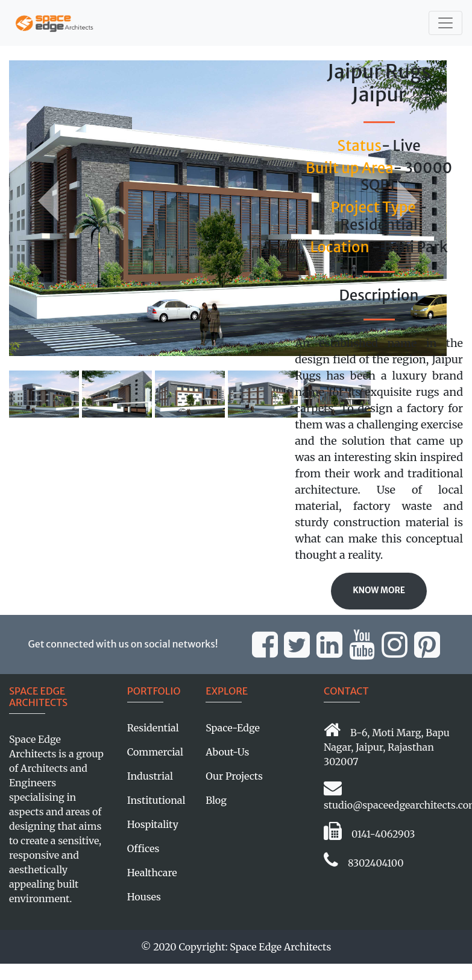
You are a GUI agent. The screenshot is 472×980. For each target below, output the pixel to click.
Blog (216, 800)
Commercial (155, 752)
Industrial (150, 776)
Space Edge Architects (280, 947)
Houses (144, 897)
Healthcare (152, 873)
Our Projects (234, 776)
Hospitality (153, 824)
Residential (153, 728)
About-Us (227, 752)
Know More (379, 590)
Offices (143, 848)
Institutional (156, 800)
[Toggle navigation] (445, 23)
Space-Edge (233, 728)
